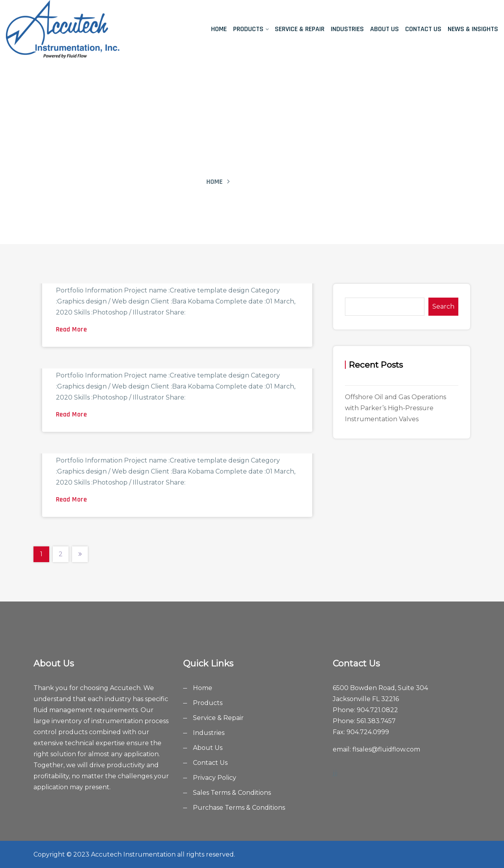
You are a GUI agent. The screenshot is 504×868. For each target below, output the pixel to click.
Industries (347, 29)
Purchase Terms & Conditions (239, 808)
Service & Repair (300, 29)
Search (443, 306)
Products (248, 29)
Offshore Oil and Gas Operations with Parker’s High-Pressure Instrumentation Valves (396, 408)
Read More (71, 329)
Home (219, 29)
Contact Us (423, 29)
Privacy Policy (215, 778)
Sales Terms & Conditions (232, 793)
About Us (384, 29)
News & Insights (473, 29)
